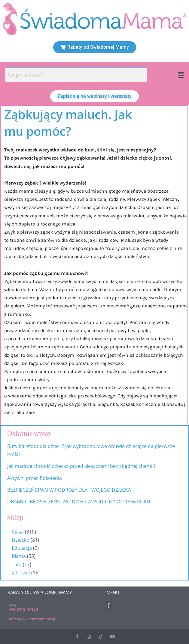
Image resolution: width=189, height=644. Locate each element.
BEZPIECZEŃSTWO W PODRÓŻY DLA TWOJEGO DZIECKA (69, 490)
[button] (181, 75)
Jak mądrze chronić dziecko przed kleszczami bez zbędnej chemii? (81, 466)
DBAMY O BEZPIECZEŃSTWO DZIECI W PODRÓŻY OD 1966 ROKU (79, 502)
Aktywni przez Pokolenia (35, 478)
